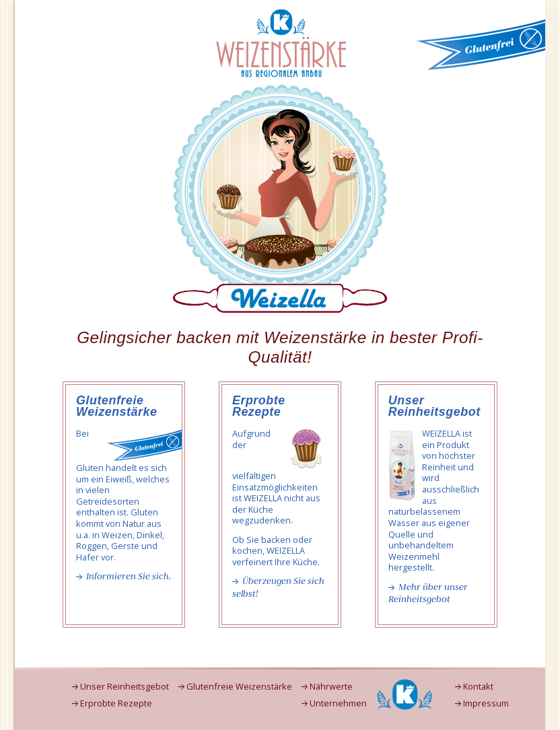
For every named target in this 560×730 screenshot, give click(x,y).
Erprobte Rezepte (116, 703)
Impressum (486, 703)
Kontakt (478, 687)
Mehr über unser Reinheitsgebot (428, 593)
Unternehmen (338, 703)
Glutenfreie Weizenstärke (239, 687)
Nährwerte (331, 687)
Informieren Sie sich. (129, 576)
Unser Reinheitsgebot (125, 687)
